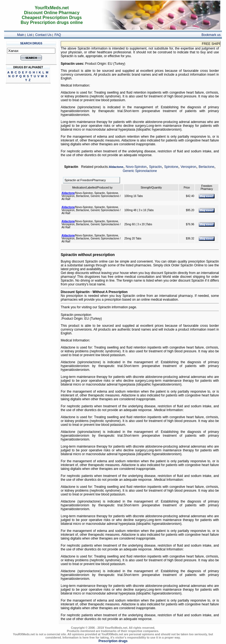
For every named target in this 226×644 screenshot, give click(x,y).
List (30, 35)
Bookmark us (211, 35)
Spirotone (171, 167)
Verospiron (188, 167)
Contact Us (43, 35)
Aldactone (116, 167)
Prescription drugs (113, 641)
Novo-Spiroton (136, 167)
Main (21, 35)
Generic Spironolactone (140, 171)
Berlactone (207, 167)
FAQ (58, 35)
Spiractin (155, 167)
